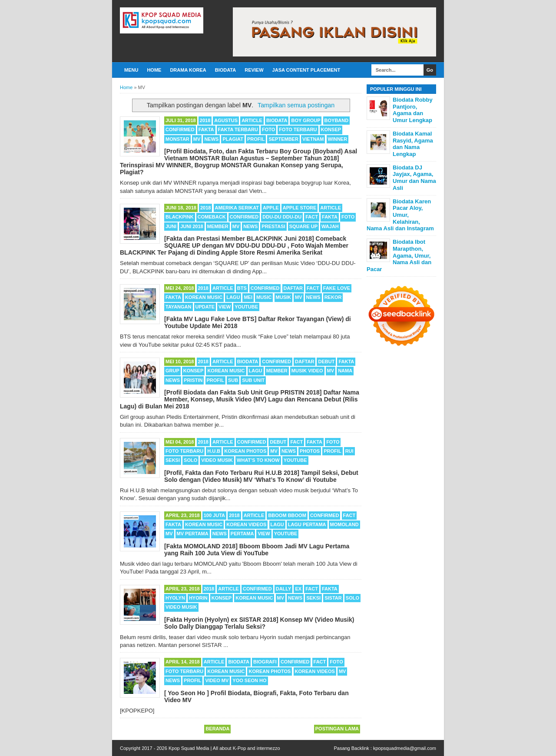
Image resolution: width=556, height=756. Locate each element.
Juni (171, 226)
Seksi (173, 460)
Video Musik (217, 460)
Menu (131, 70)
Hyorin (198, 598)
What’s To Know (258, 460)
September (283, 139)
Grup (172, 371)
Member (218, 226)
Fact (312, 217)
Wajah (330, 226)
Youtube (246, 307)
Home (154, 70)
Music (264, 297)
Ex (298, 589)
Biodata (225, 70)
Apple (271, 208)
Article (252, 120)
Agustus (226, 120)
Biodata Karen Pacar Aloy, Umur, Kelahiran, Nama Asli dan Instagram (400, 215)
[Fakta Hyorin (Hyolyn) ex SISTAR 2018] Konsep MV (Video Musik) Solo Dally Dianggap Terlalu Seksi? (259, 623)
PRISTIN (193, 380)
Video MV (217, 680)
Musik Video (307, 371)
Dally (284, 589)
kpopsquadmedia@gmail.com (405, 748)
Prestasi (273, 226)
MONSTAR (177, 139)
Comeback (212, 217)
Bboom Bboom (287, 515)
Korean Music (204, 297)
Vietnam (313, 139)
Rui (349, 451)
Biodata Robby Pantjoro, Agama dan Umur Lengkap (413, 110)
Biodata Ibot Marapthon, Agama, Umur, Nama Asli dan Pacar (399, 255)
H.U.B (214, 451)
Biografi (265, 662)
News (211, 139)
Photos (310, 451)
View (225, 307)
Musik (283, 297)
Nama (345, 371)
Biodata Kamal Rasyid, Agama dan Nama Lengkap (413, 144)
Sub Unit (253, 380)
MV (197, 139)
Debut (326, 361)
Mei (248, 297)
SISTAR (333, 598)
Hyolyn (175, 598)
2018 (205, 120)
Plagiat (233, 139)
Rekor (333, 297)
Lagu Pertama (307, 524)
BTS (242, 288)
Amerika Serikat (237, 208)
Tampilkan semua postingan (296, 105)
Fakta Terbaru (238, 129)
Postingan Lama (337, 729)
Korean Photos (245, 451)
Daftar (293, 288)
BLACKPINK (180, 217)
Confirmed (180, 129)
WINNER (338, 139)
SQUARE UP (303, 226)
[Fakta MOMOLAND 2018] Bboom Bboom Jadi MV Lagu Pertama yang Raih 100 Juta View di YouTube (257, 550)
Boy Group (306, 120)
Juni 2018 (192, 226)
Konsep (331, 129)
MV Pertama (193, 534)
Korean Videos (246, 524)
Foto (268, 129)
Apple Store (300, 208)
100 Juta (214, 515)
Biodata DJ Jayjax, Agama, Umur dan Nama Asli (414, 178)
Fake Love (337, 288)
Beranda (217, 729)
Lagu (233, 297)
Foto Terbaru (298, 129)
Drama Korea (188, 70)
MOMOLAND (344, 524)
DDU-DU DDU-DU (282, 217)
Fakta (206, 129)
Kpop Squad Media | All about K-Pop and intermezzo (224, 748)
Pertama (242, 534)
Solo (190, 460)
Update (205, 307)
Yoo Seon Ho (249, 680)
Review (254, 70)
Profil (256, 139)
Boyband (337, 120)
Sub (233, 380)
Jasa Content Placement (306, 70)
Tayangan (179, 307)
